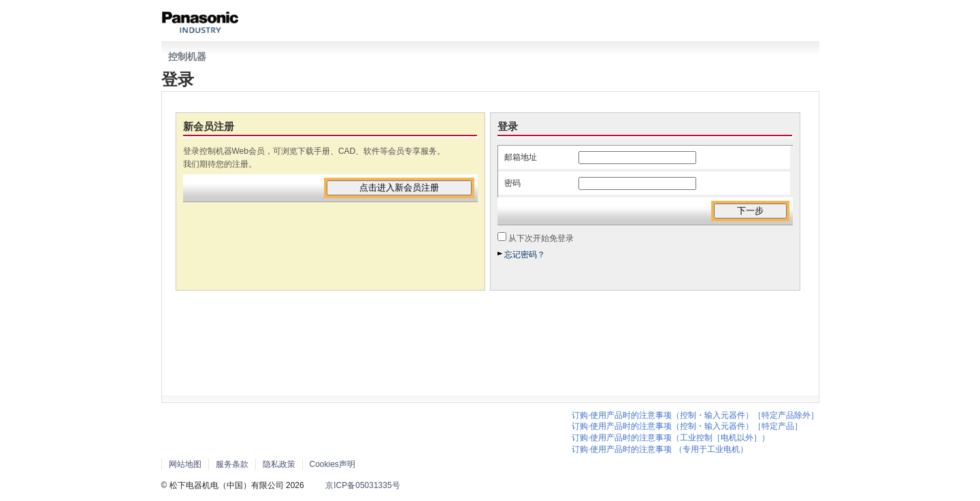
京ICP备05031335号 (362, 485)
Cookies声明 (332, 464)
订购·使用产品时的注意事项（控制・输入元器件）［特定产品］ (687, 426)
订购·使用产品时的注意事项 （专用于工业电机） (660, 449)
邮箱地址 (521, 157)
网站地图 (185, 464)
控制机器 (187, 56)
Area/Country (413, 464)
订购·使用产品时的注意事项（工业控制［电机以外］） (671, 438)
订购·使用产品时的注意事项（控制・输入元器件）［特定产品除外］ (695, 415)
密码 (512, 183)
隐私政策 (279, 464)
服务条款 (232, 464)
